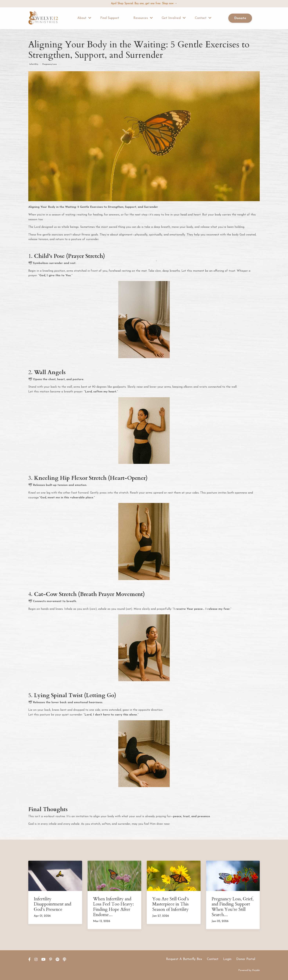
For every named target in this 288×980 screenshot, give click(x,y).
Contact (203, 18)
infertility (34, 64)
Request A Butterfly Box (184, 959)
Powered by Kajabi (249, 970)
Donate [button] (240, 19)
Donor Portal (246, 959)
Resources (143, 18)
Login (227, 959)
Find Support (110, 18)
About (84, 18)
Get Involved (174, 18)
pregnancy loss (50, 64)
